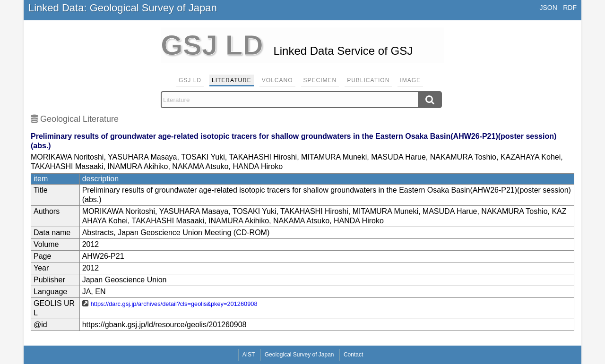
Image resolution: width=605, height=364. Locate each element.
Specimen (320, 80)
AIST (249, 355)
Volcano (277, 80)
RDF (570, 8)
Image (410, 80)
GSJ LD (190, 80)
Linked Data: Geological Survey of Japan (123, 8)
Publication (368, 80)
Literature (232, 80)
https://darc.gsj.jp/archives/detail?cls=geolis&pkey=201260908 (174, 304)
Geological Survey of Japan (299, 355)
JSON (548, 8)
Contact (353, 355)
